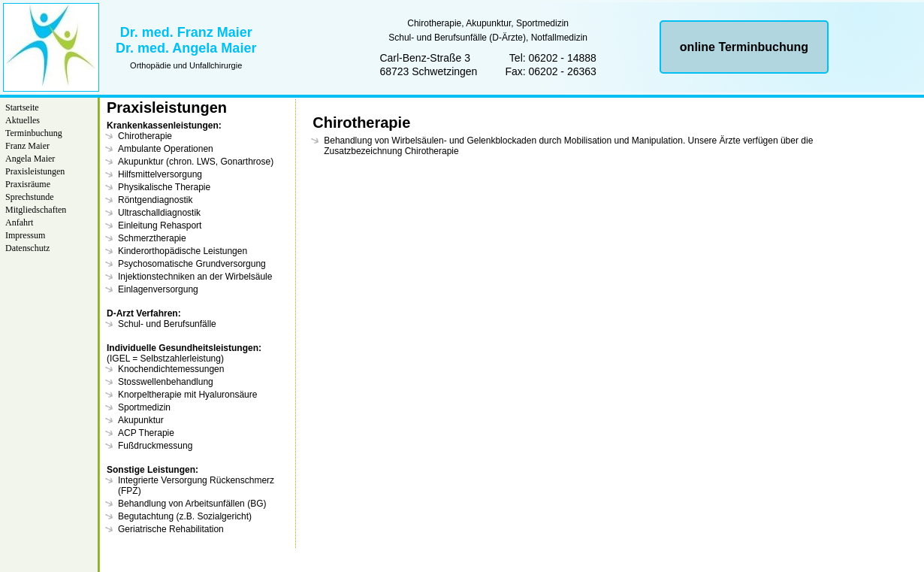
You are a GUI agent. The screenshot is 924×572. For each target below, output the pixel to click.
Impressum (25, 235)
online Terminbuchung (744, 47)
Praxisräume (28, 184)
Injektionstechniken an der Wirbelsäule (195, 277)
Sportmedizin (144, 407)
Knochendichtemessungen (171, 369)
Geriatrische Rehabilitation (171, 529)
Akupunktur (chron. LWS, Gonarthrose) (196, 162)
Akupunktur (141, 420)
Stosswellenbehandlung (166, 382)
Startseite (22, 107)
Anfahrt (19, 222)
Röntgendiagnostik (155, 200)
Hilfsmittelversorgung (160, 174)
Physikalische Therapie (164, 187)
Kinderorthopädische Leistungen (183, 251)
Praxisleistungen (35, 171)
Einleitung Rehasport (160, 225)
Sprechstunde (30, 197)
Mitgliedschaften (36, 210)
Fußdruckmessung (155, 446)
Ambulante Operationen (166, 149)
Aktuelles (23, 120)
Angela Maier (30, 159)
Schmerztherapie (152, 238)
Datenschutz (27, 248)
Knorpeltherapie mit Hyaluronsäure (187, 395)
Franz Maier (27, 146)
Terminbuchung (34, 133)
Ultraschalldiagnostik (159, 213)
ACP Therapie (146, 433)
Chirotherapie (145, 136)
